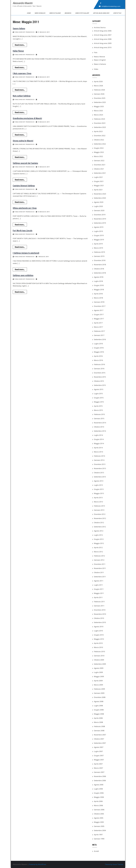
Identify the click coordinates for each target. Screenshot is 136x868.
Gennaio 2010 (99, 656)
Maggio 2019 (99, 240)
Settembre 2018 (100, 273)
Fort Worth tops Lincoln (23, 231)
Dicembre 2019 (100, 215)
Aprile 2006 (98, 801)
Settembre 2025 (100, 102)
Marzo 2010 (98, 647)
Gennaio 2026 (99, 94)
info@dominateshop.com (111, 6)
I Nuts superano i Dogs (22, 73)
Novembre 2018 (100, 265)
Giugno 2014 (99, 439)
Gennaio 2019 (99, 256)
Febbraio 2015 (99, 414)
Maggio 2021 (99, 185)
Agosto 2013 (99, 481)
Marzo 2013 (98, 502)
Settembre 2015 (100, 385)
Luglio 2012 (98, 535)
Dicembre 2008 (100, 697)
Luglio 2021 (98, 177)
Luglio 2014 (98, 435)
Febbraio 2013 (99, 506)
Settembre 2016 (100, 339)
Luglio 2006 (98, 789)
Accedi (96, 851)
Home (29, 13)
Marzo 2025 (98, 111)
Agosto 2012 (99, 531)
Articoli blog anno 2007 (103, 35)
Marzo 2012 (98, 552)
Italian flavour (18, 51)
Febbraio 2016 (99, 364)
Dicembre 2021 (100, 165)
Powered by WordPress (38, 864)
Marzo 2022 (98, 156)
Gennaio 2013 (99, 510)
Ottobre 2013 (99, 473)
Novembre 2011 (100, 568)
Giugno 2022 (99, 148)
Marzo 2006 (98, 805)
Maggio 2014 (99, 443)
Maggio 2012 (99, 543)
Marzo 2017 (98, 327)
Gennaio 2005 (99, 826)
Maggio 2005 (99, 822)
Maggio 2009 (99, 676)
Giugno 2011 (99, 589)
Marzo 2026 (98, 86)
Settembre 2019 (100, 223)
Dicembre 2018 (100, 260)
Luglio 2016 (98, 344)
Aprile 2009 (98, 681)
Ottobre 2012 (99, 523)
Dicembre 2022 (100, 136)
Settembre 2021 (100, 173)
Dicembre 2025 (100, 98)
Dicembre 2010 (100, 610)
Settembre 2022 (100, 144)
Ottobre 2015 (99, 381)
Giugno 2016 (99, 348)
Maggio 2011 (99, 593)
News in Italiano (55, 13)
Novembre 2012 (100, 518)
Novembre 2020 (100, 194)
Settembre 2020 (100, 198)
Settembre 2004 (100, 830)
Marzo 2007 (98, 768)
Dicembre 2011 (100, 564)
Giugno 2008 (99, 710)
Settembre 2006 (100, 780)
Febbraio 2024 (99, 119)
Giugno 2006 (99, 793)
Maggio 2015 (99, 402)
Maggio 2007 (99, 760)
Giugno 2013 (99, 489)
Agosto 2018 (99, 277)
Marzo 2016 (98, 360)
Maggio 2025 (99, 106)
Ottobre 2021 (99, 169)
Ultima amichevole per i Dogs (25, 208)
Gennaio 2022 (99, 161)
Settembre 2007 (100, 743)
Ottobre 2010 (99, 618)
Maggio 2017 (99, 319)
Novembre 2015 (100, 377)
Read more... (20, 45)
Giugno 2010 (99, 635)
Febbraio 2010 (99, 651)
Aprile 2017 (98, 323)
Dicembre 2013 (100, 464)
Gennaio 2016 (99, 369)
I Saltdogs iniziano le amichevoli (26, 253)
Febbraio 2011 (99, 602)
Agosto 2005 (99, 818)
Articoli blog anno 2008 (103, 39)
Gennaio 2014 (99, 460)
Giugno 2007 (99, 756)
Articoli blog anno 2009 (103, 43)
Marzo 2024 (98, 115)
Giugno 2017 (99, 314)
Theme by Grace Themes (114, 864)
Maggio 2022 (99, 152)
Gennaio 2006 (99, 810)
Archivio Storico (100, 27)
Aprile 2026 (98, 81)
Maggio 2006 (99, 797)
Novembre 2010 (100, 614)
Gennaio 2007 (99, 772)
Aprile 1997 (98, 835)
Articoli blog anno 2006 (103, 31)
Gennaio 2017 (99, 335)
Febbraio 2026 (99, 90)
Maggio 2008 (99, 714)
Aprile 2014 (98, 448)
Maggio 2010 (99, 639)
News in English (40, 13)
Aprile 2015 (98, 406)
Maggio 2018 (99, 290)
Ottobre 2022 (99, 140)
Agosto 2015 (99, 389)
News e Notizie (99, 57)
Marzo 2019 (98, 248)
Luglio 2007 (98, 751)
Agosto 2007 (99, 747)
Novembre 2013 (100, 468)
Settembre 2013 (100, 477)
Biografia (68, 13)
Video (96, 69)
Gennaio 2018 (99, 302)
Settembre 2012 (100, 527)
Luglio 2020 (98, 206)
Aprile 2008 (98, 718)
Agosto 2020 (99, 202)
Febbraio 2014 (99, 456)
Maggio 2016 (99, 352)
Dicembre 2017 (100, 306)
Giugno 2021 (99, 181)
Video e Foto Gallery (82, 13)
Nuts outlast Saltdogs (22, 96)
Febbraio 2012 (99, 556)
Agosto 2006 (99, 785)
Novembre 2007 (100, 735)
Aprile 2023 (98, 131)
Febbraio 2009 (99, 689)
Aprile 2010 (98, 643)
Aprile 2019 (98, 244)
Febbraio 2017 (99, 331)
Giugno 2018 (99, 285)
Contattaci (117, 13)
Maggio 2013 (99, 493)
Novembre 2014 (100, 423)
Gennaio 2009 (99, 693)
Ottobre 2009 (99, 660)
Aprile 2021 (98, 190)
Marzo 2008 (98, 722)
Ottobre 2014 (99, 427)
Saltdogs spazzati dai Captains (25, 163)
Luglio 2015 (98, 394)
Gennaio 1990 (99, 839)
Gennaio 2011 (99, 606)
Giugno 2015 (99, 398)
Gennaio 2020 (99, 210)
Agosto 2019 (99, 227)
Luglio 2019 (98, 231)
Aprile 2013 (98, 498)
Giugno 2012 (99, 539)
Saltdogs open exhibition (23, 275)
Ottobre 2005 (99, 814)
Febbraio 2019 (99, 252)
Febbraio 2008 (99, 726)
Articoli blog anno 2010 (101, 13)
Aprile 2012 (98, 547)
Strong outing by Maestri (23, 141)
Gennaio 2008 (99, 731)
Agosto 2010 (99, 627)
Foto (96, 52)
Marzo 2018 (98, 298)
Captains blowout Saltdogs (24, 186)
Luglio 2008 (98, 706)
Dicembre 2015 (100, 373)
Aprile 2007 (98, 764)
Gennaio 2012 (99, 560)
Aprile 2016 (98, 356)
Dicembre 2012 (100, 514)
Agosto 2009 (99, 668)
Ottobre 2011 (99, 572)
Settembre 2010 (100, 622)
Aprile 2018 (98, 294)
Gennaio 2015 (99, 418)
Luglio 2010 (98, 631)
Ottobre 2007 (99, 739)
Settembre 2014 (100, 431)
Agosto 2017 (99, 310)
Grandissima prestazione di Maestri (27, 118)
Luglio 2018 (98, 281)
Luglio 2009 (98, 672)
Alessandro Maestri (23, 3)
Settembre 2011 (100, 577)
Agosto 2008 (99, 701)
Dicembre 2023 (100, 123)
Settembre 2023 (100, 127)
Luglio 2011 (98, 585)
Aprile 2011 (98, 597)
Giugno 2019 (99, 235)
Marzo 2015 (98, 410)
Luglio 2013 (98, 485)
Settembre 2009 (100, 664)
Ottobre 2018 (99, 269)
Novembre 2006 (100, 776)
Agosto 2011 (99, 581)
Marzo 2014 (98, 452)
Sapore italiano (19, 29)
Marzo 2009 (98, 685)
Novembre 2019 (100, 219)
